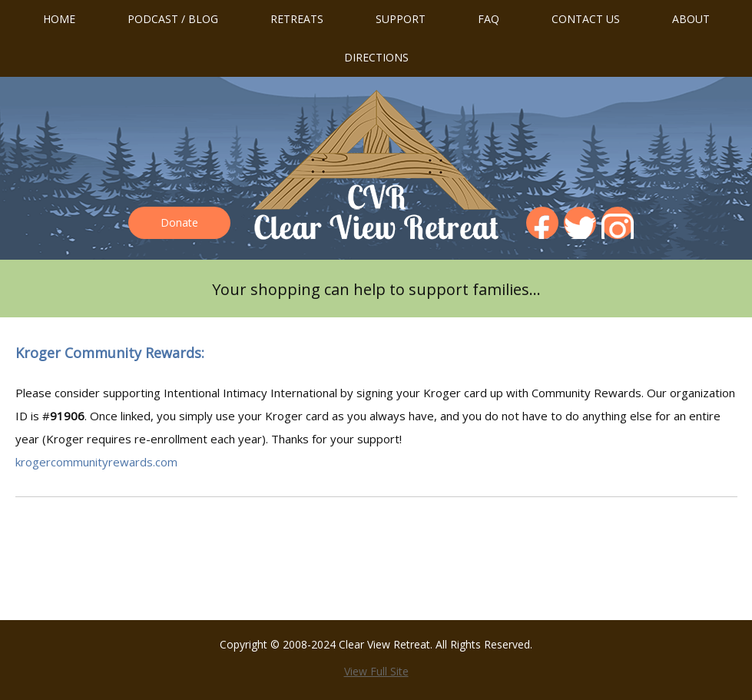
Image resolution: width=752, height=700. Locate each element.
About (691, 19)
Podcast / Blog (173, 19)
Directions (376, 57)
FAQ (489, 19)
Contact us (586, 19)
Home (59, 19)
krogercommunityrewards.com (96, 462)
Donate (179, 222)
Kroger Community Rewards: (110, 353)
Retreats (297, 19)
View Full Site (376, 671)
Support (401, 19)
